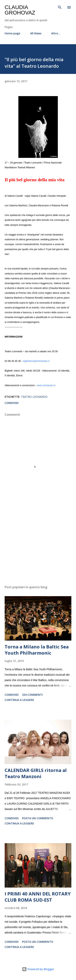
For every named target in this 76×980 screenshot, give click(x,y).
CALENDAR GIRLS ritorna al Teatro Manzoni (36, 773)
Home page (12, 33)
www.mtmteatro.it (46, 385)
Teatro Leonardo (34, 397)
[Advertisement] (38, 546)
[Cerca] (60, 7)
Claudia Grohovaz (20, 10)
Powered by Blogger (38, 969)
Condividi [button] (12, 403)
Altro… (56, 33)
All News (36, 33)
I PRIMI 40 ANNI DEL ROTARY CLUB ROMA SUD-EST (38, 897)
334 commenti (32, 695)
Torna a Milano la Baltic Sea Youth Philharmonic (37, 650)
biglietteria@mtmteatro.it (36, 361)
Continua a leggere (19, 700)
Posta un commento (38, 818)
